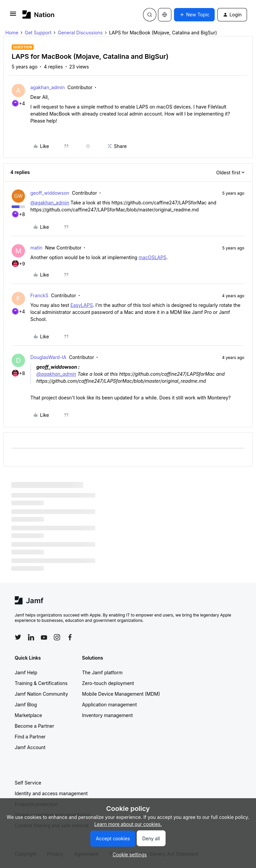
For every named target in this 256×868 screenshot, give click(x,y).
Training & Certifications (41, 683)
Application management (109, 705)
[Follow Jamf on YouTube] (44, 637)
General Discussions (80, 33)
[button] (13, 16)
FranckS (39, 295)
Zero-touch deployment (108, 683)
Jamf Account (30, 747)
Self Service (28, 783)
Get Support (38, 33)
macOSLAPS (152, 257)
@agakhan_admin (50, 203)
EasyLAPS (81, 305)
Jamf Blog (26, 705)
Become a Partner (34, 726)
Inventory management (107, 715)
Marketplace (28, 715)
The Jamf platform (102, 672)
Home (12, 33)
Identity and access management (51, 793)
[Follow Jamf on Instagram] (57, 637)
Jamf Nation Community (41, 694)
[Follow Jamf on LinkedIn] (31, 637)
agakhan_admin (47, 87)
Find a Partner (30, 737)
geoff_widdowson (50, 193)
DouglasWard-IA (48, 357)
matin (36, 248)
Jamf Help (26, 672)
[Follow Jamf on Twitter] (18, 637)
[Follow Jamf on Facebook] (70, 637)
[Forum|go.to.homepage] (38, 15)
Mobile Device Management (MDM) (121, 694)
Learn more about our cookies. (128, 824)
